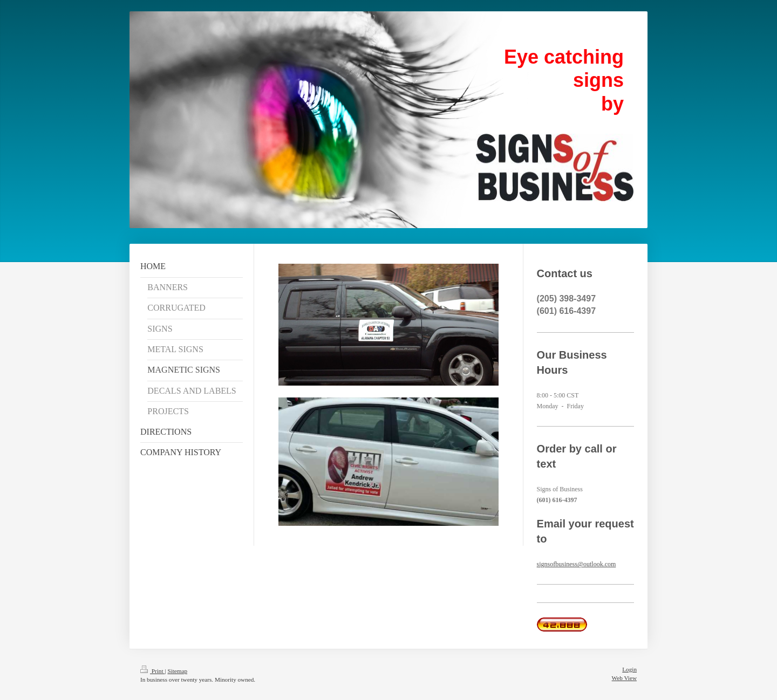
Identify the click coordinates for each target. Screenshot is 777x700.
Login (629, 669)
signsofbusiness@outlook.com (577, 564)
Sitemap (177, 671)
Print (152, 671)
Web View (624, 678)
